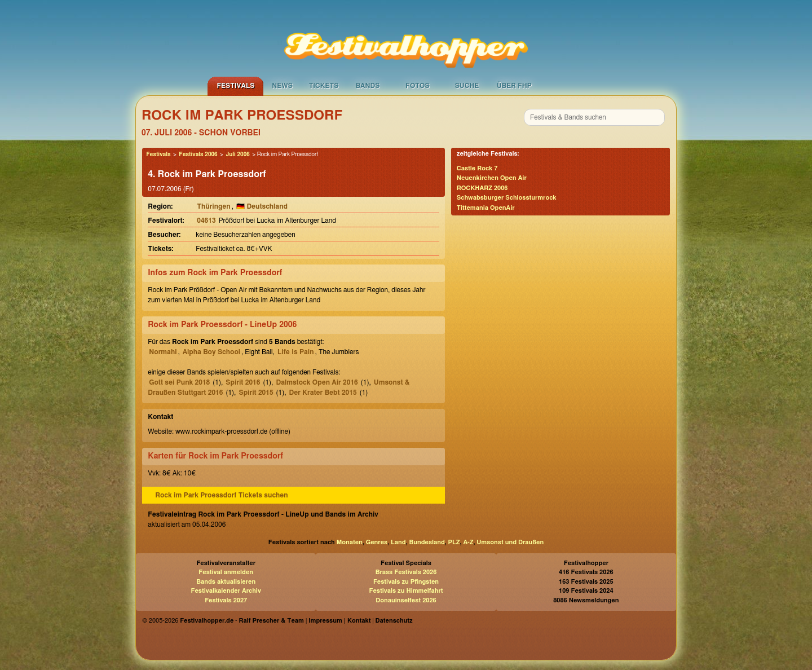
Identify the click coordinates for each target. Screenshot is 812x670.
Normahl (163, 352)
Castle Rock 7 (477, 168)
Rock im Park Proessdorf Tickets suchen (221, 495)
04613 (206, 221)
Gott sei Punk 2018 (179, 382)
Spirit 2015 (256, 393)
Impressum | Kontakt (339, 621)
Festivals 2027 (226, 600)
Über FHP (514, 86)
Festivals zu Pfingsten (406, 582)
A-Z (468, 542)
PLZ (454, 542)
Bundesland (427, 542)
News (282, 86)
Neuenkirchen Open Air (492, 178)
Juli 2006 (237, 155)
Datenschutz (394, 621)
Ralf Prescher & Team (272, 621)
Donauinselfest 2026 (406, 600)
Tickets (324, 86)
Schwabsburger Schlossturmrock (507, 198)
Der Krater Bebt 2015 (323, 393)
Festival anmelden (226, 572)
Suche (467, 86)
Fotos (417, 86)
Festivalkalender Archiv (226, 591)
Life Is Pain (296, 352)
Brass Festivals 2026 (406, 572)
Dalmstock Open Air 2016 (317, 382)
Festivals (235, 86)
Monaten (350, 542)
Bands (368, 86)
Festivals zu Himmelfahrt (406, 591)
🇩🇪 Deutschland (262, 206)
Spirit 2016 (243, 382)
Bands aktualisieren (226, 582)
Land (398, 542)
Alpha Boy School (211, 352)
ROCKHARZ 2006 (482, 188)
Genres (377, 542)
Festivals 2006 (198, 155)
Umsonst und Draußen (510, 542)
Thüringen (213, 206)
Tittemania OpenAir (486, 208)
